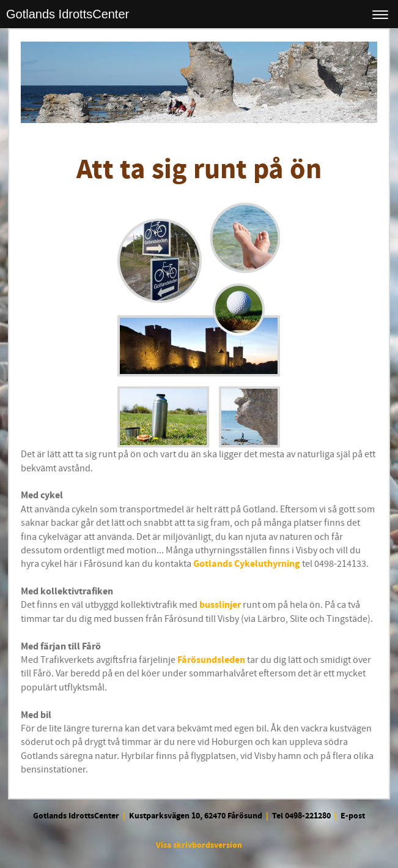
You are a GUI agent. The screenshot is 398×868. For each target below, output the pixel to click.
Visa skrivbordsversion (199, 845)
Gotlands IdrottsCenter (68, 14)
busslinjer (220, 605)
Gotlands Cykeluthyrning (247, 564)
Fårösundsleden (211, 660)
